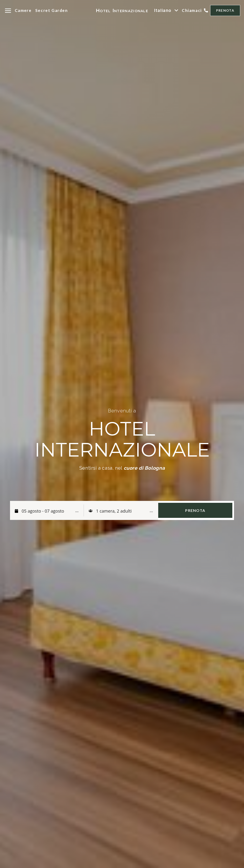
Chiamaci (192, 10)
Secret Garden (52, 10)
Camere (23, 10)
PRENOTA (225, 10)
